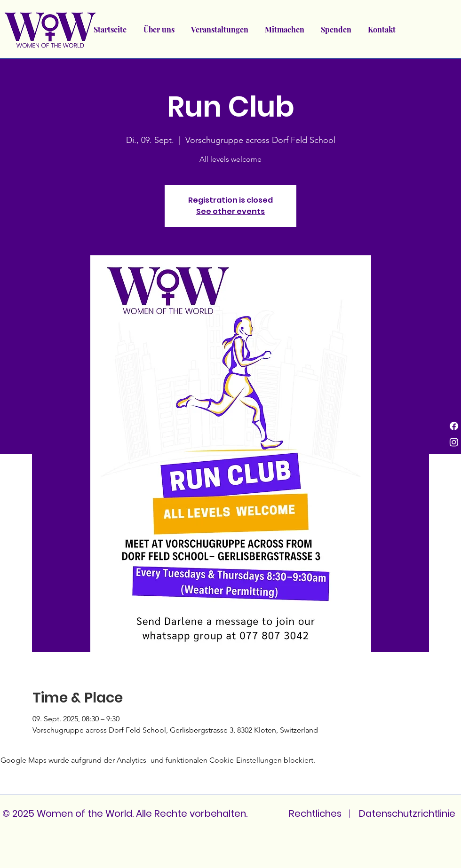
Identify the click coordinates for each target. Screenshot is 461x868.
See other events (230, 211)
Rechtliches (315, 813)
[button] (219, 30)
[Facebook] (454, 426)
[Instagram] (454, 442)
